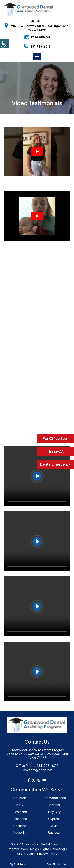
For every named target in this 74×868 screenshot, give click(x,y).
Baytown (54, 833)
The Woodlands (54, 798)
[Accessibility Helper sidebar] (5, 43)
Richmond (20, 812)
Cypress (54, 819)
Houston (20, 798)
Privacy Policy (47, 854)
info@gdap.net (37, 37)
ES (38, 21)
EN (32, 21)
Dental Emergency (55, 464)
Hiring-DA (56, 451)
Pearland (20, 826)
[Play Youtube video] (37, 151)
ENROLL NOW (56, 864)
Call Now (19, 864)
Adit (32, 854)
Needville (20, 833)
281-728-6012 (40, 46)
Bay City (54, 812)
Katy (20, 805)
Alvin (54, 826)
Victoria (54, 805)
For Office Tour (55, 438)
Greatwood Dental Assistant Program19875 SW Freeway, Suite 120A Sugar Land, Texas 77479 (37, 754)
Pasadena (20, 819)
